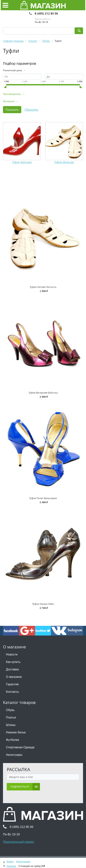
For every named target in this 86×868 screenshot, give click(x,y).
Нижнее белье (16, 732)
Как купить (13, 662)
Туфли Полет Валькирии (43, 498)
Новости (12, 654)
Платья (11, 717)
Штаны (11, 725)
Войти (10, 862)
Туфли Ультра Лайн (43, 604)
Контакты (12, 692)
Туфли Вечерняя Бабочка (43, 393)
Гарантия (12, 684)
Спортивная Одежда (20, 747)
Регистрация (23, 862)
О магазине (14, 677)
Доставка (12, 669)
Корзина (11, 866)
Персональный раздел (19, 842)
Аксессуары (14, 755)
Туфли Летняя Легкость (43, 287)
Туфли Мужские (64, 162)
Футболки (12, 740)
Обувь (10, 710)
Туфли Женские (22, 162)
